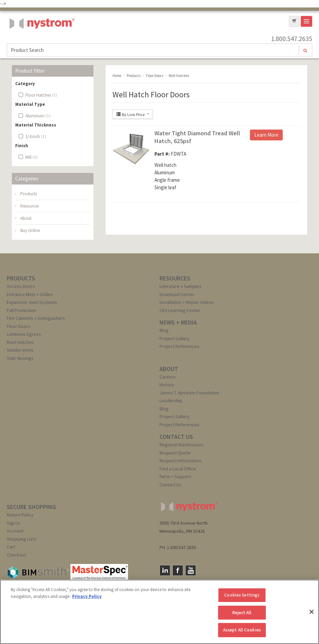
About (26, 218)
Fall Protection (22, 310)
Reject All (242, 613)
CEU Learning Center (180, 310)
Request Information (180, 461)
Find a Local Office (178, 469)
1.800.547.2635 (292, 39)
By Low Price (133, 114)
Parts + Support (175, 476)
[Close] (312, 612)
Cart (11, 547)
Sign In (13, 523)
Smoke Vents (20, 350)
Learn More (266, 135)
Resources (30, 206)
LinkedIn (165, 570)
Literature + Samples (180, 286)
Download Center (177, 294)
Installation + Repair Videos (187, 302)
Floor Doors (19, 326)
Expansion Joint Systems (32, 302)
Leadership (171, 401)
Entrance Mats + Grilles (30, 294)
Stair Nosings (20, 358)
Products (29, 194)
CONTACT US (176, 437)
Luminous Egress (24, 334)
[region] (159, 612)
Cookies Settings (242, 595)
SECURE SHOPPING (31, 507)
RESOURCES (175, 278)
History (167, 385)
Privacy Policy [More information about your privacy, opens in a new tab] (87, 596)
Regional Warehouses (182, 445)
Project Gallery (175, 338)
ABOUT (169, 369)
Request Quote (175, 453)
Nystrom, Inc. (41, 41)
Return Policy (20, 515)
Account (15, 531)
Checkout (16, 555)
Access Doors (21, 286)
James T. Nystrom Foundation (189, 393)
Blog (164, 330)
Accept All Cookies (242, 630)
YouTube (191, 570)
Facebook (178, 570)
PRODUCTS (21, 278)
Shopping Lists (22, 539)
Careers (168, 377)
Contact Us (171, 485)
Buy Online (30, 230)
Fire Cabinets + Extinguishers (36, 318)
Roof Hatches (20, 342)
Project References (179, 346)
